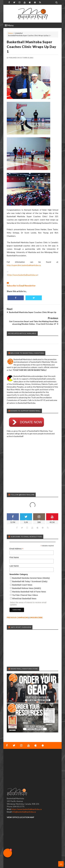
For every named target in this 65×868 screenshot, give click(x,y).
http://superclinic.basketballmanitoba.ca (24, 265)
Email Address (16, 549)
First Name (14, 557)
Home (10, 33)
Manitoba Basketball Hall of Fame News (29, 592)
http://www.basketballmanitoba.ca (23, 275)
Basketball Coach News (22, 585)
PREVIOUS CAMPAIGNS (18, 617)
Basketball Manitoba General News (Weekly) (31, 578)
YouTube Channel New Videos (25, 595)
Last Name (14, 566)
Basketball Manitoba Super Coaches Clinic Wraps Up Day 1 (31, 47)
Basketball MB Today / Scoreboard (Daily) (30, 581)
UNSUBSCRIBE (36, 617)
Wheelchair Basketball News (24, 599)
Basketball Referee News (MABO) (27, 588)
